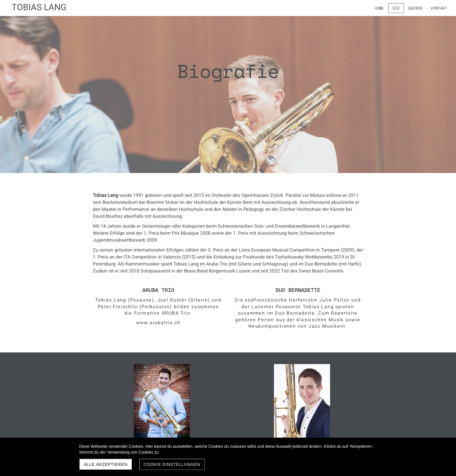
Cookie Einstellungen (172, 464)
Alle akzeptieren (106, 464)
